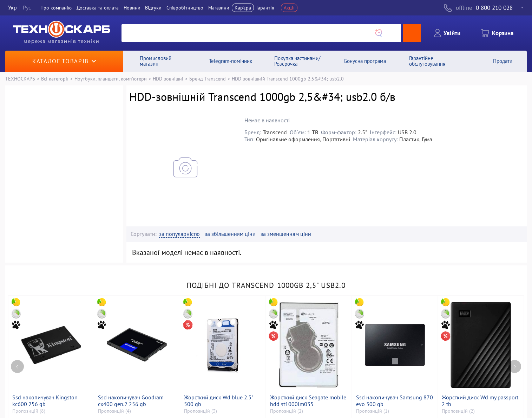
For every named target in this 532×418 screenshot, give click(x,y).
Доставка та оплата (98, 8)
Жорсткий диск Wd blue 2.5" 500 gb (218, 401)
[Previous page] (17, 366)
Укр (12, 8)
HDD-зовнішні (168, 79)
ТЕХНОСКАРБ (20, 79)
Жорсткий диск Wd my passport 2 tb (480, 401)
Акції (289, 8)
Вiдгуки (153, 8)
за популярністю (179, 234)
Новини (132, 8)
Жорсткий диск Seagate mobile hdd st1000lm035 (308, 401)
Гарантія (265, 8)
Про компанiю (56, 8)
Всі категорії (55, 79)
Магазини (219, 8)
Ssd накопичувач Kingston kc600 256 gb (45, 401)
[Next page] (515, 366)
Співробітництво (185, 8)
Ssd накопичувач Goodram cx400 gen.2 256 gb (131, 401)
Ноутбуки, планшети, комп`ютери (111, 79)
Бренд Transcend (208, 79)
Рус (27, 8)
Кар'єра (243, 8)
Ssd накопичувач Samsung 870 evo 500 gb (395, 401)
